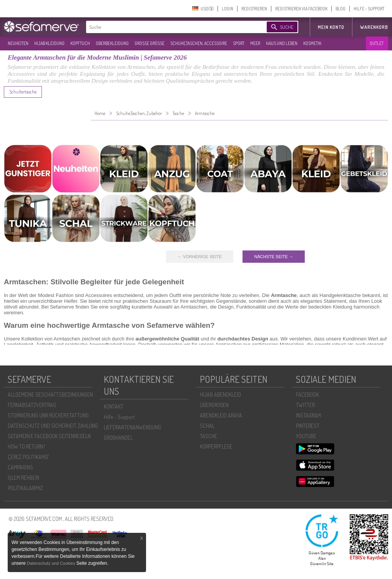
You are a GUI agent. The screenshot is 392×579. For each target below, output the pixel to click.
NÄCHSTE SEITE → (273, 257)
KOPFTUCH (80, 43)
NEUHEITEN (18, 43)
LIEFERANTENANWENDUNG (132, 427)
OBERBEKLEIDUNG (112, 43)
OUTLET (377, 43)
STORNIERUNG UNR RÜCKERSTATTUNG (48, 415)
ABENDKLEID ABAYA (221, 415)
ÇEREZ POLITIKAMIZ (28, 457)
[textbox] (170, 27)
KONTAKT (114, 406)
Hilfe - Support (119, 417)
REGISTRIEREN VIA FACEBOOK (301, 9)
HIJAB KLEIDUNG (49, 43)
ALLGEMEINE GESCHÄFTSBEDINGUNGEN (50, 395)
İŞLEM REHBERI (23, 478)
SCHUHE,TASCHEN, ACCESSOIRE (199, 43)
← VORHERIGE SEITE (200, 257)
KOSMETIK (312, 43)
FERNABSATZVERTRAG (32, 405)
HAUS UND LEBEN (282, 43)
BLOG (341, 9)
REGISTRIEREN (254, 9)
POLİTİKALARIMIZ (25, 488)
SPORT (239, 43)
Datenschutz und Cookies (51, 563)
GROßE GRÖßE (149, 43)
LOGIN (228, 9)
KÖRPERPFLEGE (216, 446)
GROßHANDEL (118, 438)
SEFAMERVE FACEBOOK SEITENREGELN (49, 436)
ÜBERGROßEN (214, 405)
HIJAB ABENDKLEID (220, 395)
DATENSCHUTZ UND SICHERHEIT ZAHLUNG (53, 426)
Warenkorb (374, 27)
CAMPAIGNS (20, 467)
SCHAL (207, 426)
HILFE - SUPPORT (369, 9)
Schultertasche (23, 92)
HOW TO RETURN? (26, 446)
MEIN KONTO (331, 27)
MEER (255, 43)
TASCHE (208, 436)
